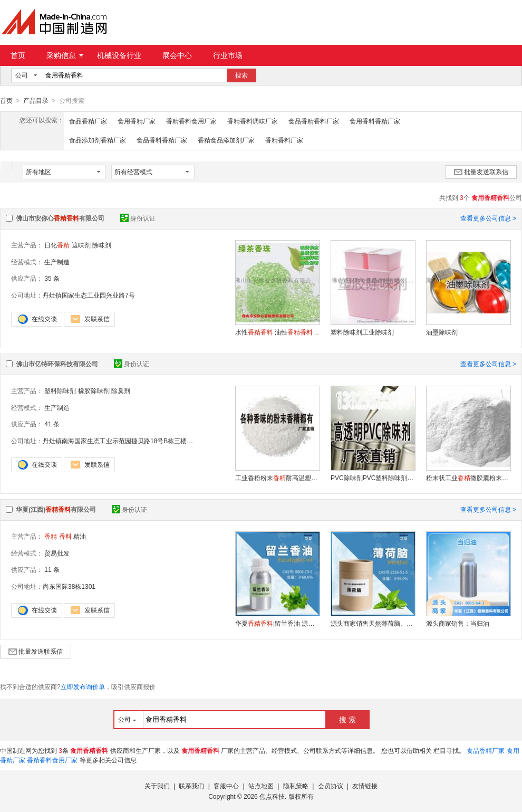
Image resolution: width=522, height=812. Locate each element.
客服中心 (226, 786)
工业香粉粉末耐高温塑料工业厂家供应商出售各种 (277, 477)
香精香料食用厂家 (191, 121)
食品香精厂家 (88, 121)
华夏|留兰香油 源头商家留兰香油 (277, 623)
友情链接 (365, 786)
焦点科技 (272, 796)
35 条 (52, 278)
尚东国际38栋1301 (69, 586)
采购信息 (65, 55)
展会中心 (177, 55)
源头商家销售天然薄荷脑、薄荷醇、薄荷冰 (373, 623)
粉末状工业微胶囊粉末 (468, 477)
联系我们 (191, 786)
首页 (18, 55)
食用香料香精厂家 (375, 121)
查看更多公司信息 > (488, 218)
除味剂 (102, 245)
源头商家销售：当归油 (458, 623)
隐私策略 (296, 786)
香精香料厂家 (284, 140)
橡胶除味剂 (94, 390)
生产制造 (57, 262)
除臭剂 (121, 390)
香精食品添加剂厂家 (226, 140)
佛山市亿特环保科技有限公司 (57, 364)
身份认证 (138, 218)
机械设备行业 (119, 55)
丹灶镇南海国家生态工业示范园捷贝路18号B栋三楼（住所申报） (134, 441)
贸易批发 (57, 553)
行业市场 (228, 55)
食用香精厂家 (137, 121)
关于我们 (157, 786)
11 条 (52, 569)
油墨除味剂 (442, 332)
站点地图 (261, 786)
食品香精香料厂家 (314, 121)
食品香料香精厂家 (162, 140)
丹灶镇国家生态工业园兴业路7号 (89, 295)
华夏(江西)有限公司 (56, 509)
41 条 (52, 424)
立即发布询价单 (83, 686)
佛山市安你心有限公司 (60, 218)
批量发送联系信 (481, 171)
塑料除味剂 (60, 390)
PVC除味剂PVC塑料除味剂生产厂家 (373, 477)
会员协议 (331, 786)
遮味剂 (81, 245)
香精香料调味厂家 (253, 121)
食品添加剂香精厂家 (98, 140)
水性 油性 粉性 (277, 332)
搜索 (241, 75)
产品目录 (36, 101)
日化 (57, 245)
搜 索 (347, 719)
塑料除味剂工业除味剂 (362, 332)
